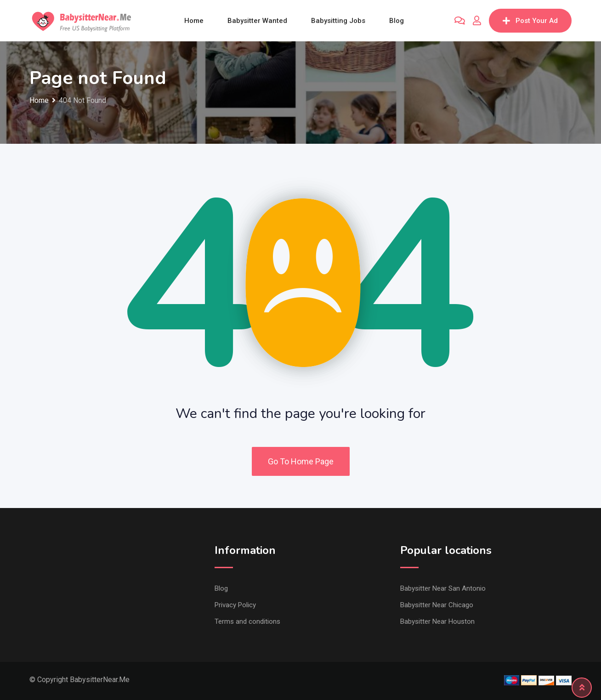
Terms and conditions (247, 621)
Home (194, 21)
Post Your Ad (530, 21)
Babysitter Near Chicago (437, 605)
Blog (397, 21)
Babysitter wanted (257, 21)
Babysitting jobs (338, 21)
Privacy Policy (235, 605)
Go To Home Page (301, 461)
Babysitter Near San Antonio (443, 588)
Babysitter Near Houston (437, 621)
